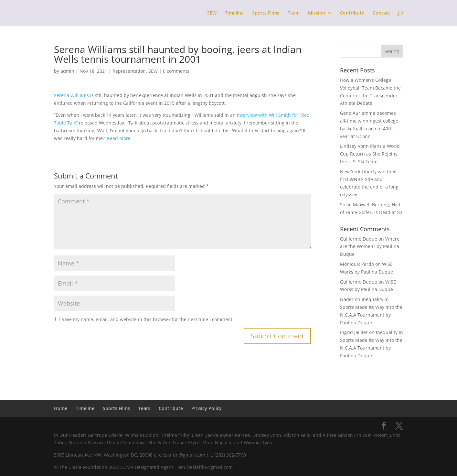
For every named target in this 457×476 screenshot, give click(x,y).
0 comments (176, 71)
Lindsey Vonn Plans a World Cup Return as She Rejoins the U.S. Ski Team (370, 154)
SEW (212, 13)
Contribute (352, 13)
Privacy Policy (207, 408)
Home (61, 408)
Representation (129, 71)
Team (294, 13)
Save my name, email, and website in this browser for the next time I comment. (148, 319)
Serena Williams (71, 95)
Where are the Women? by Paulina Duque (370, 247)
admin (67, 71)
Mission (317, 13)
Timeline (234, 13)
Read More (119, 138)
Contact (381, 13)
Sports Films (266, 13)
